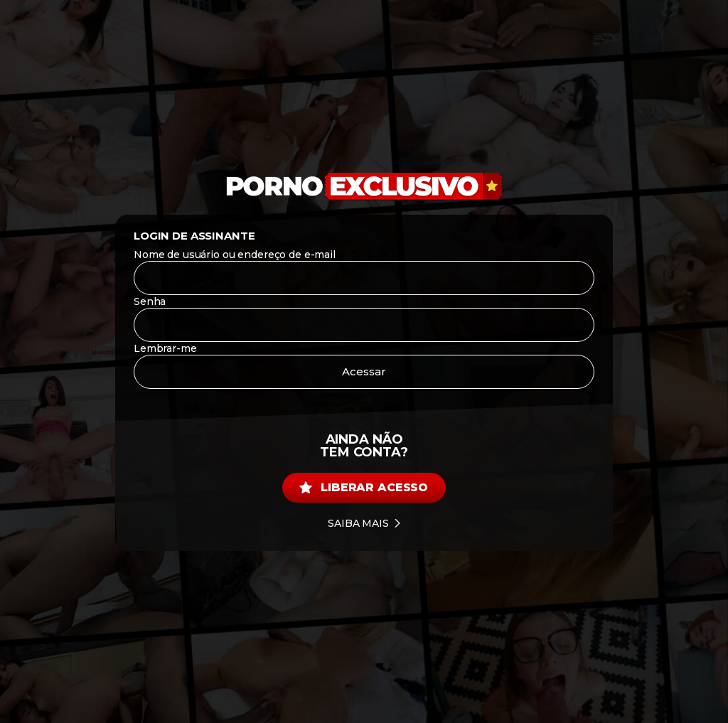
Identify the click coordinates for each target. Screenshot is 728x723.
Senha (150, 301)
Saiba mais (364, 523)
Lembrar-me (165, 348)
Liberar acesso (364, 487)
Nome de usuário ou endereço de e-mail (235, 255)
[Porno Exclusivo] (364, 187)
